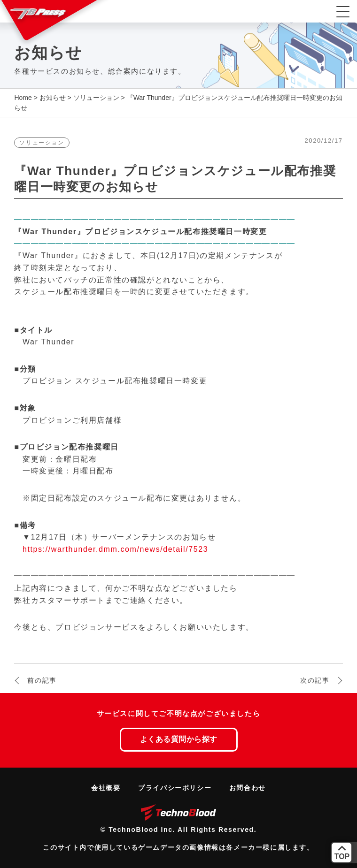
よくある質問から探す (179, 739)
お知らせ (53, 98)
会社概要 (106, 788)
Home (23, 98)
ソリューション (96, 98)
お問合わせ (248, 788)
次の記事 (315, 680)
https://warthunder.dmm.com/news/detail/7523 (115, 549)
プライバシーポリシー (175, 788)
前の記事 (42, 680)
